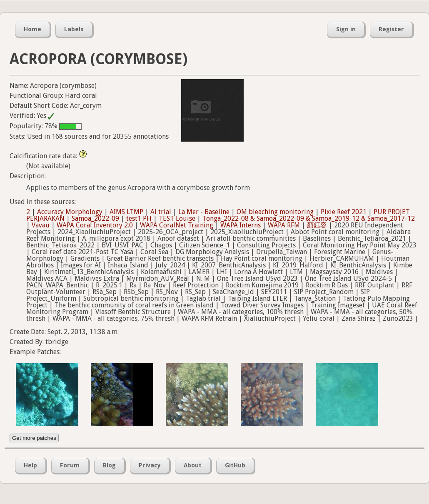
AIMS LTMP (126, 212)
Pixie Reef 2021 (344, 212)
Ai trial (161, 212)
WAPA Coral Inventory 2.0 (95, 225)
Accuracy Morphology (70, 212)
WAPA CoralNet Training (177, 225)
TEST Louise (177, 218)
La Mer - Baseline (204, 212)
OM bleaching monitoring (275, 212)
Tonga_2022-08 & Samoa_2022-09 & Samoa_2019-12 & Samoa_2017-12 (309, 218)
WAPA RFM (284, 225)
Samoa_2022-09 (95, 218)
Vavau (41, 225)
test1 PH (139, 218)
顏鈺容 (317, 225)
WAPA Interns (241, 225)
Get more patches (34, 438)
